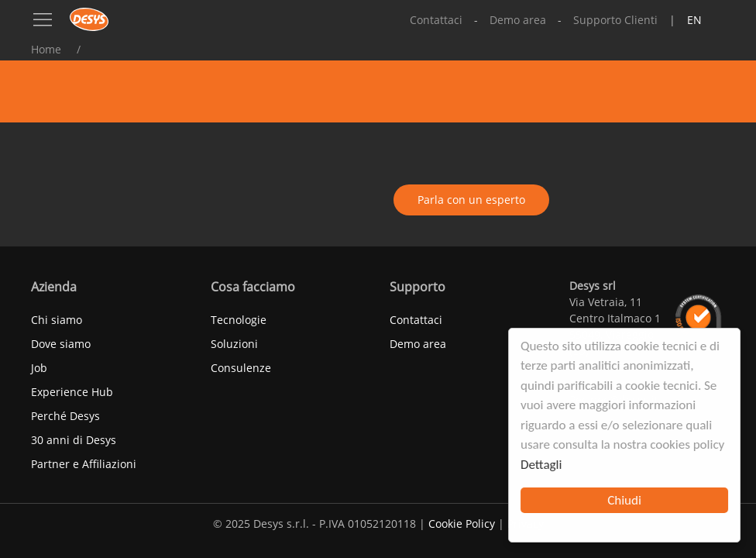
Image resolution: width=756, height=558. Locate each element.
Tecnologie (239, 320)
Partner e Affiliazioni (84, 464)
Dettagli (541, 465)
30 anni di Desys (74, 440)
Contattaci (436, 20)
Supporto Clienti (615, 20)
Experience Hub (72, 392)
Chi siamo (57, 320)
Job (39, 368)
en (694, 20)
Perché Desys (65, 416)
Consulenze (241, 368)
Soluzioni (234, 344)
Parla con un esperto (471, 200)
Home (46, 49)
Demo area (518, 20)
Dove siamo (61, 344)
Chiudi (624, 500)
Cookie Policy (462, 524)
